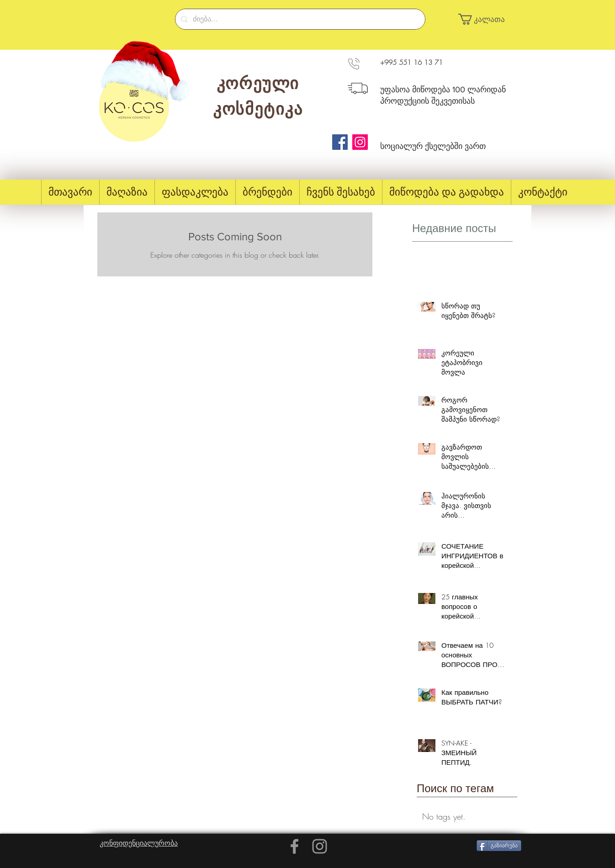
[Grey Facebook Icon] (294, 846)
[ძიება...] (299, 19)
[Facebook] (340, 142)
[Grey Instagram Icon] (320, 846)
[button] (486, 19)
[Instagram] (360, 142)
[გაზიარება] (499, 846)
